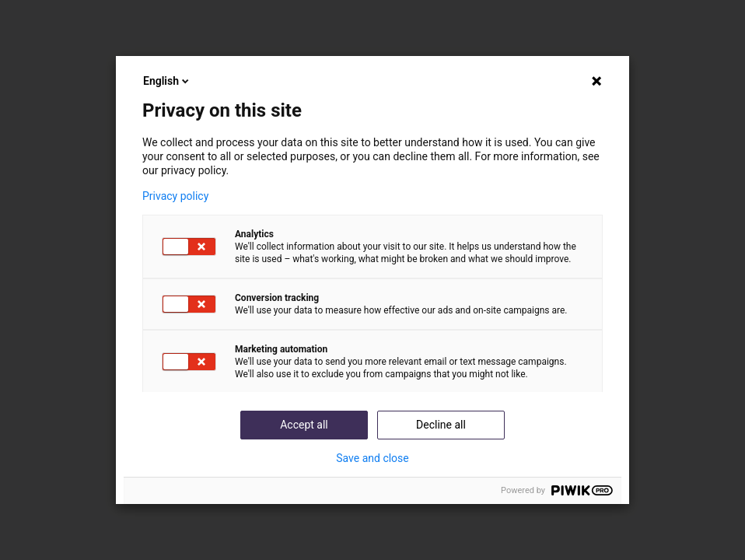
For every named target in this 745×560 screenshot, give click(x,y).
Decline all (441, 425)
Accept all (304, 425)
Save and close (372, 458)
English (167, 81)
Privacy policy (175, 196)
